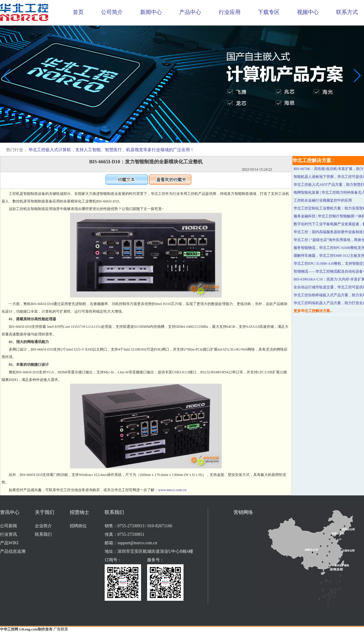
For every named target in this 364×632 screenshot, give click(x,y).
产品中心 (190, 12)
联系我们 (43, 534)
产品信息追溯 (13, 551)
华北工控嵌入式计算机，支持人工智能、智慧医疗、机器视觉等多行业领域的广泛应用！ (111, 150)
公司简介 (112, 12)
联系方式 (347, 12)
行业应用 (230, 12)
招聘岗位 (78, 526)
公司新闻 (8, 526)
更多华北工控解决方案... (313, 311)
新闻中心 (151, 12)
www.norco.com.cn (172, 490)
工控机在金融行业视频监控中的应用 (323, 200)
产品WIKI (9, 543)
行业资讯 (8, 534)
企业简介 (43, 526)
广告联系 (61, 629)
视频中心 (308, 12)
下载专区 (269, 12)
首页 (78, 12)
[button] (177, 138)
